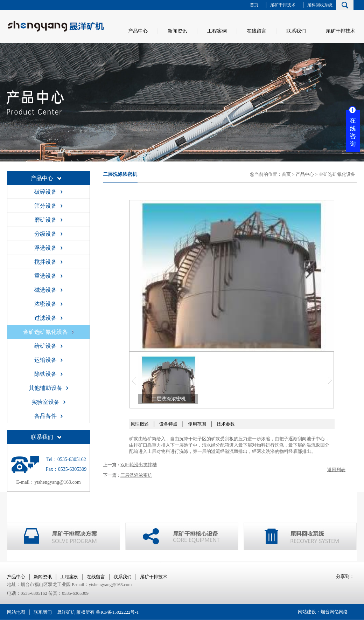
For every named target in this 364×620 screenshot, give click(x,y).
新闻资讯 (177, 31)
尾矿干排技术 (283, 5)
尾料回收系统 (320, 5)
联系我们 (296, 31)
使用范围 (197, 424)
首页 (254, 5)
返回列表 (336, 470)
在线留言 (257, 31)
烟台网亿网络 (334, 612)
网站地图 (16, 612)
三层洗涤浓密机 (136, 475)
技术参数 (226, 424)
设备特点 (168, 424)
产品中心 (138, 31)
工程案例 (217, 31)
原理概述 (140, 424)
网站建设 (307, 612)
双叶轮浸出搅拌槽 (139, 465)
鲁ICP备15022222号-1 (117, 612)
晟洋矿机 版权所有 (76, 612)
